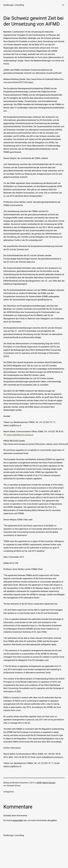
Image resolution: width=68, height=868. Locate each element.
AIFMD (39, 783)
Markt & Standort (49, 783)
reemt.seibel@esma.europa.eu (20, 435)
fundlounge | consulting (14, 5)
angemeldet (18, 820)
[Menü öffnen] (63, 5)
